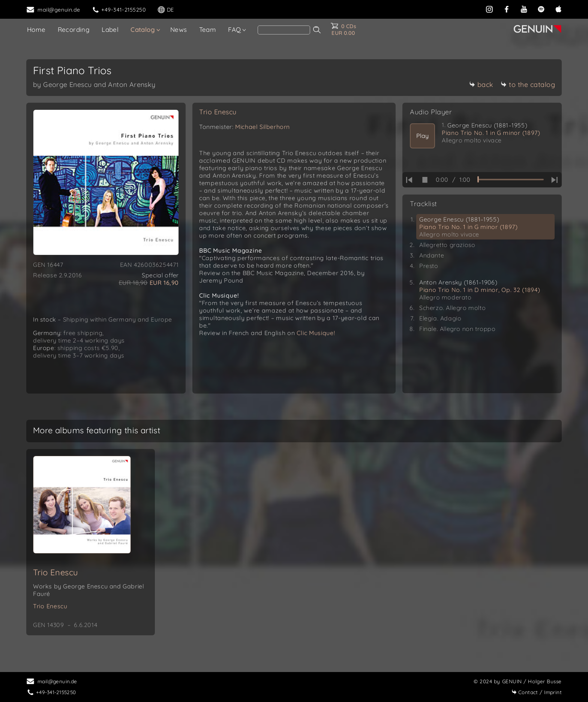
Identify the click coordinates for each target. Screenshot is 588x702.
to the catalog (528, 85)
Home (36, 29)
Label (110, 29)
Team (208, 29)
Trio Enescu (218, 112)
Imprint (537, 692)
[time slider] (511, 180)
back (481, 85)
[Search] (284, 30)
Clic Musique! (316, 333)
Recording (74, 29)
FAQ (234, 29)
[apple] (558, 9)
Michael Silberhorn (262, 127)
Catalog (143, 29)
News (179, 29)
